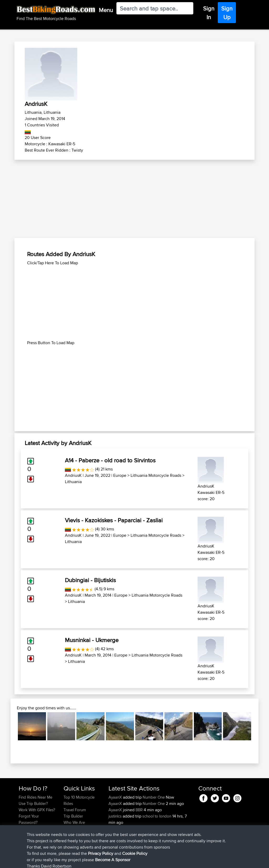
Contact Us (73, 829)
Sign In (209, 13)
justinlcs (116, 816)
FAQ (22, 835)
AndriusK (73, 475)
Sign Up (227, 13)
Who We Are (74, 822)
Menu (106, 10)
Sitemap (68, 860)
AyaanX (116, 797)
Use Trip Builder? (33, 804)
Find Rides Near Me (35, 797)
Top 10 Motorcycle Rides (79, 800)
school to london (157, 816)
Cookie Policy (115, 860)
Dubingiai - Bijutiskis (90, 580)
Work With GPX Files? (37, 810)
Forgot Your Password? (29, 819)
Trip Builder (73, 816)
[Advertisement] (134, 199)
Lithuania (73, 482)
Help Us (71, 835)
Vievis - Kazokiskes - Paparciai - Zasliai (114, 520)
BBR (139, 810)
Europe (120, 475)
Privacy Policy (89, 860)
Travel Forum (75, 810)
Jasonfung (118, 835)
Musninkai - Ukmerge (92, 640)
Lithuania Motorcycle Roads (156, 475)
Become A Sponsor (35, 829)
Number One (154, 797)
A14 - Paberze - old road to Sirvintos (110, 460)
